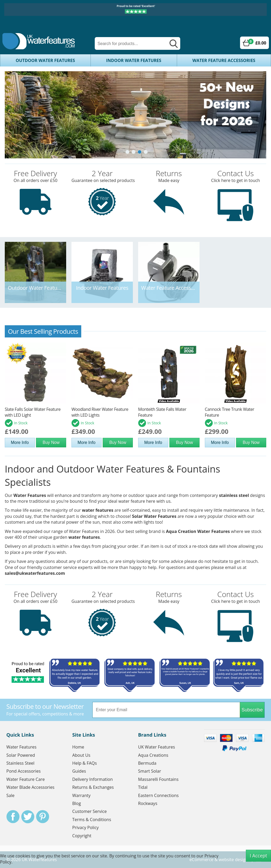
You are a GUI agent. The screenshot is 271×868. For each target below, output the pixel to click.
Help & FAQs (85, 763)
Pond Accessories (24, 771)
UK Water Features (157, 747)
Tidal (143, 787)
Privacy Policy (85, 828)
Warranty (81, 795)
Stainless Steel (20, 763)
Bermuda (147, 763)
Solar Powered (21, 755)
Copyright (82, 836)
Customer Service (89, 812)
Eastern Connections (158, 795)
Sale (10, 795)
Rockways (148, 804)
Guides (79, 771)
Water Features (30, 495)
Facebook (13, 817)
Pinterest (43, 817)
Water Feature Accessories (224, 60)
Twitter (28, 817)
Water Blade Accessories (30, 787)
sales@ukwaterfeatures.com (35, 573)
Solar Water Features (154, 516)
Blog (77, 804)
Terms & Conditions (92, 820)
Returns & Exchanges (93, 787)
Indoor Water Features (134, 60)
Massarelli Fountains (158, 779)
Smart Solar (150, 771)
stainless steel (234, 495)
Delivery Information (92, 779)
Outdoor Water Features (45, 60)
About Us (81, 755)
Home (78, 747)
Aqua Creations (153, 755)
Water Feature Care (26, 779)
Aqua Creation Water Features (198, 531)
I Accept (259, 856)
